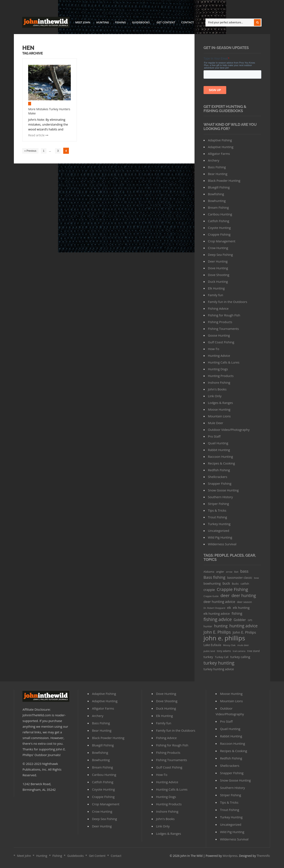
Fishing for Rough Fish (224, 315)
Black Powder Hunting (224, 181)
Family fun (216, 295)
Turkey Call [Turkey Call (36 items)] (222, 657)
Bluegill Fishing (219, 187)
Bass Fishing (217, 167)
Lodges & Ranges (220, 403)
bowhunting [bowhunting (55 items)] (212, 583)
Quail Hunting (218, 443)
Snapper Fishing (220, 483)
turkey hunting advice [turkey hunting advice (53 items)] (219, 669)
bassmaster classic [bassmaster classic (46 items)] (240, 578)
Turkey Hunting (219, 524)
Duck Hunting (218, 281)
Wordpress (230, 856)
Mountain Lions (219, 416)
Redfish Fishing (219, 470)
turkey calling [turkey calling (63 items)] (240, 657)
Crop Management (222, 241)
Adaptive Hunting (221, 147)
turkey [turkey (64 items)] (208, 657)
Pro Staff (214, 436)
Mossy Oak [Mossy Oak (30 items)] (229, 645)
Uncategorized (219, 531)
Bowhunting (217, 201)
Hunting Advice (219, 356)
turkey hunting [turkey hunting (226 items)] (219, 663)
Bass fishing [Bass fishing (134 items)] (214, 577)
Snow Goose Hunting (223, 490)
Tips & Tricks (217, 510)
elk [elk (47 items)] (229, 608)
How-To (214, 349)
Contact (188, 22)
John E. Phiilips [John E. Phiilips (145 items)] (217, 632)
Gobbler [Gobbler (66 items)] (240, 620)
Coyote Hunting (219, 228)
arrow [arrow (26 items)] (229, 572)
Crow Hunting (218, 248)
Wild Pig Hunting (220, 537)
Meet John (83, 22)
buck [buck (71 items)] (226, 583)
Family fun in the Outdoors (228, 302)
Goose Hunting (219, 335)
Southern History (220, 497)
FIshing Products (220, 322)
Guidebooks (141, 23)
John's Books (217, 389)
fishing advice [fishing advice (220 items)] (218, 619)
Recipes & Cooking (222, 463)
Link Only (215, 396)
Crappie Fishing (219, 234)
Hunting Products (221, 376)
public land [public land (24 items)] (209, 651)
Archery (214, 160)
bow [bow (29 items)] (256, 578)
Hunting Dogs (218, 369)
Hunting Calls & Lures (224, 362)
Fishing (120, 22)
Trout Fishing (218, 517)
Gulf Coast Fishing (221, 342)
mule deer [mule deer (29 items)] (243, 645)
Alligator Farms (219, 154)
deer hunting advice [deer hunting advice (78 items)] (219, 602)
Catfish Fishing (219, 221)
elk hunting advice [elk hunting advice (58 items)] (217, 613)
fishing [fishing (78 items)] (237, 613)
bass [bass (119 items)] (244, 571)
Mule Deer (216, 423)
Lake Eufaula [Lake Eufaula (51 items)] (212, 645)
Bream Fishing (218, 207)
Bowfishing (216, 194)
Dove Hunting (218, 268)
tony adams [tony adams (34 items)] (224, 651)
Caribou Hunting (220, 214)
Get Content (166, 22)
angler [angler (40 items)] (220, 572)
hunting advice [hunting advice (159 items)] (243, 626)
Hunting (103, 22)
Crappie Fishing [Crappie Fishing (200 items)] (232, 589)
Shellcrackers (218, 477)
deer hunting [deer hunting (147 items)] (244, 595)
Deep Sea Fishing (220, 255)
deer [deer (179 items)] (225, 595)
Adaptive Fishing (220, 140)
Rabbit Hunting (219, 450)
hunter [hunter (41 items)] (208, 626)
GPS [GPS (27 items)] (250, 620)
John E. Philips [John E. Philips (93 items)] (244, 632)
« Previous (30, 151)
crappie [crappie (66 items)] (209, 590)
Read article (38, 135)
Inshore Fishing (219, 382)
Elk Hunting (216, 288)
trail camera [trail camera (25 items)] (239, 651)
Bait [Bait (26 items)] (236, 572)
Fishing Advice (218, 308)
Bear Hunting (218, 174)
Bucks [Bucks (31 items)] (235, 584)
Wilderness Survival (222, 544)
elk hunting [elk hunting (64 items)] (241, 608)
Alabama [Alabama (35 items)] (209, 572)
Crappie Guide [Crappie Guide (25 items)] (211, 596)
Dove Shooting (219, 275)
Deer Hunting (218, 261)
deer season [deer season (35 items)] (244, 602)
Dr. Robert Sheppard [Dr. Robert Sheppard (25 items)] (214, 608)
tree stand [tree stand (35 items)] (253, 651)
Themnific (263, 856)
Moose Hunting (219, 409)
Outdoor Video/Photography (229, 430)
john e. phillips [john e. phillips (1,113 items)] (224, 638)
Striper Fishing (218, 504)
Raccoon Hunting (220, 457)
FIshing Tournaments (223, 329)
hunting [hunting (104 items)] (221, 626)
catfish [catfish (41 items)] (245, 584)
